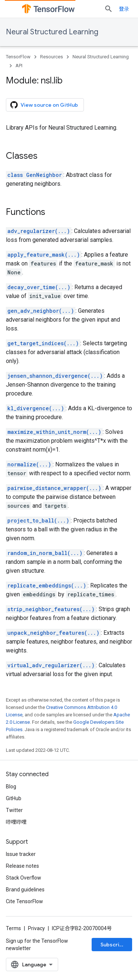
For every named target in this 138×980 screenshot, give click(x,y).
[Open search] (109, 9)
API (19, 66)
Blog (11, 787)
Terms (13, 928)
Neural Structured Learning (52, 32)
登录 (124, 9)
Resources (52, 57)
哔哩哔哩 (16, 822)
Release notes (22, 866)
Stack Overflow (24, 878)
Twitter (14, 810)
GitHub (14, 798)
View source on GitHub (44, 105)
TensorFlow (18, 57)
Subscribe (113, 945)
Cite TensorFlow (24, 901)
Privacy (36, 928)
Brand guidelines (25, 890)
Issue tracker (21, 854)
